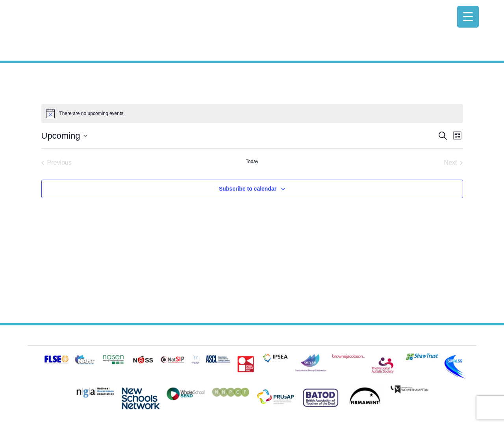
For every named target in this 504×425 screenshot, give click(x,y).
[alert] (252, 113)
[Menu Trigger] (468, 17)
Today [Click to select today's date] (252, 161)
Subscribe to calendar (248, 189)
